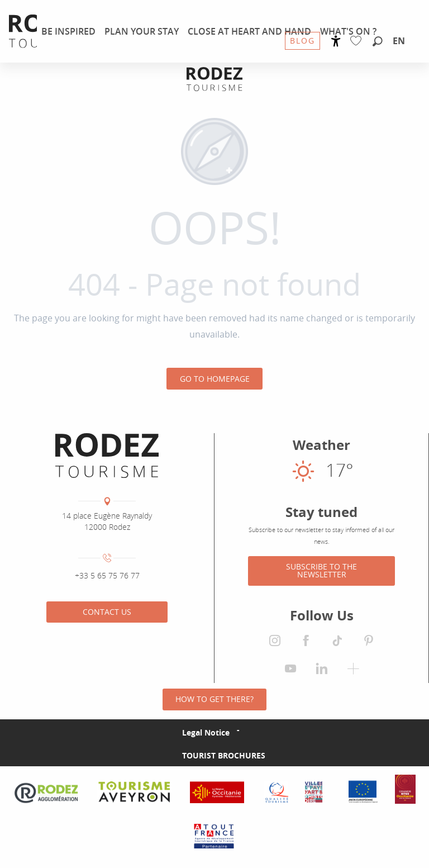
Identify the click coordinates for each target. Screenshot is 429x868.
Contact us (107, 612)
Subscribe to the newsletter (321, 570)
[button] (378, 42)
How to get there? (214, 699)
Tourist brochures (224, 755)
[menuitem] (68, 31)
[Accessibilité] (336, 41)
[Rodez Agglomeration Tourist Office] (214, 79)
